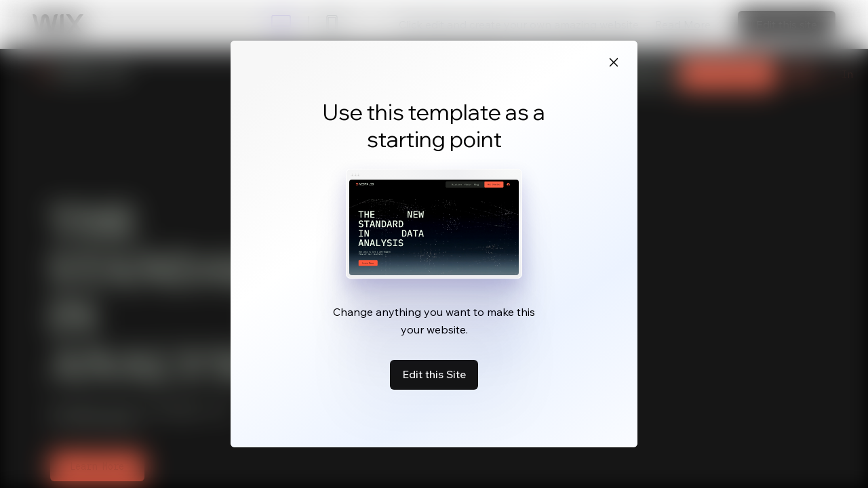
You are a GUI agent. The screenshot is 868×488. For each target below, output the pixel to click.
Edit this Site (434, 374)
